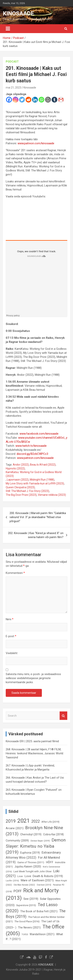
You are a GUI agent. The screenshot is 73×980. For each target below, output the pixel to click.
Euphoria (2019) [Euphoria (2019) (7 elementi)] (30, 853)
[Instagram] (15, 100)
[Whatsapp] (41, 100)
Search (63, 716)
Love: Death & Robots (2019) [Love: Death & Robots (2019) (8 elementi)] (44, 876)
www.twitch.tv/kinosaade (31, 446)
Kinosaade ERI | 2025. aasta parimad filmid (32, 741)
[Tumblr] (54, 100)
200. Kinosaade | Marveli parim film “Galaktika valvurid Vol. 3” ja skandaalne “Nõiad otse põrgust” (38, 517)
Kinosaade (30, 88)
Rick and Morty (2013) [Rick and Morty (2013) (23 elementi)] (32, 894)
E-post (11, 636)
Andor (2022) (21, 465)
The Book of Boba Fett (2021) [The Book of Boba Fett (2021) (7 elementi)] (39, 911)
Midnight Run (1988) (42, 480)
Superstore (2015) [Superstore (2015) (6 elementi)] (26, 905)
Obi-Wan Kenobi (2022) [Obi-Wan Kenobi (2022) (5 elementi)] (24, 885)
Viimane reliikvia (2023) (52, 495)
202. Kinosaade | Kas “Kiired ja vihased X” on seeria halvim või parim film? (36, 535)
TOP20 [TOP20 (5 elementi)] (25, 935)
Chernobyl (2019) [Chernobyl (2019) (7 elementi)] (31, 834)
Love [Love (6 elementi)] (20, 876)
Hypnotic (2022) (15, 468)
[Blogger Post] (48, 100)
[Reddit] (28, 100)
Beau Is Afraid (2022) (43, 465)
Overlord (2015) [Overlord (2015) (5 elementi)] (44, 885)
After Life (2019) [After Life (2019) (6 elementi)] (50, 822)
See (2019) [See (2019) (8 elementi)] (31, 899)
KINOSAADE (18, 13)
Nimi (10, 619)
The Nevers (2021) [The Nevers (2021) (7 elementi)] (29, 927)
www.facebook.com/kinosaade (39, 434)
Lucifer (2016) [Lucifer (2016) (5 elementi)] (12, 881)
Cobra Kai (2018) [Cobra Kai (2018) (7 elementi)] (54, 834)
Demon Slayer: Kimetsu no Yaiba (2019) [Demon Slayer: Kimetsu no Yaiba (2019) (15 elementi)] (36, 846)
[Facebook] (9, 100)
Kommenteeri (15, 573)
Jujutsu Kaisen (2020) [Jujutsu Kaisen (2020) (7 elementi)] (28, 866)
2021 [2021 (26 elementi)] (24, 821)
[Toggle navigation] (8, 29)
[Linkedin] (35, 100)
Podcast (12, 62)
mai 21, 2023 (13, 88)
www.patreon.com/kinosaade (36, 143)
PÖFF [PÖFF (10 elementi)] (18, 891)
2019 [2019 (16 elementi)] (11, 821)
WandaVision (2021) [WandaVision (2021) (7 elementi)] (42, 934)
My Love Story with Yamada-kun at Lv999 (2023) (35, 483)
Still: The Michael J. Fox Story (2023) (27, 491)
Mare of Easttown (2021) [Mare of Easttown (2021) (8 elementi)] (37, 880)
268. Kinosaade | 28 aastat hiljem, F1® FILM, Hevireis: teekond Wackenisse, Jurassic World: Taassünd (35, 753)
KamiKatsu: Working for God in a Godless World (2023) (34, 474)
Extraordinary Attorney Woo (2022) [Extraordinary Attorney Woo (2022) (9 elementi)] (33, 855)
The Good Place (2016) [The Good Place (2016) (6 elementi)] (27, 921)
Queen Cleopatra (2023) (20, 487)
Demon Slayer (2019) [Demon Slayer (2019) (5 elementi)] (40, 841)
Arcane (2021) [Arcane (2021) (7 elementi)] (15, 828)
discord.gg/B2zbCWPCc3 (32, 454)
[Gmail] (61, 100)
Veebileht (12, 653)
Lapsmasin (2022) (18, 480)
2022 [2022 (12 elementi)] (36, 821)
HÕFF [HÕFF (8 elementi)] (50, 862)
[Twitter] (22, 100)
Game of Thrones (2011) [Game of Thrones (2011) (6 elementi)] (31, 862)
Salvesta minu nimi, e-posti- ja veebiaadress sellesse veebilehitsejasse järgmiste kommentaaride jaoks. (33, 678)
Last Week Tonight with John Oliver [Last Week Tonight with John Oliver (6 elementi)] (33, 871)
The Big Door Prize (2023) (21, 495)
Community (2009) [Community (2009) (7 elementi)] (17, 841)
